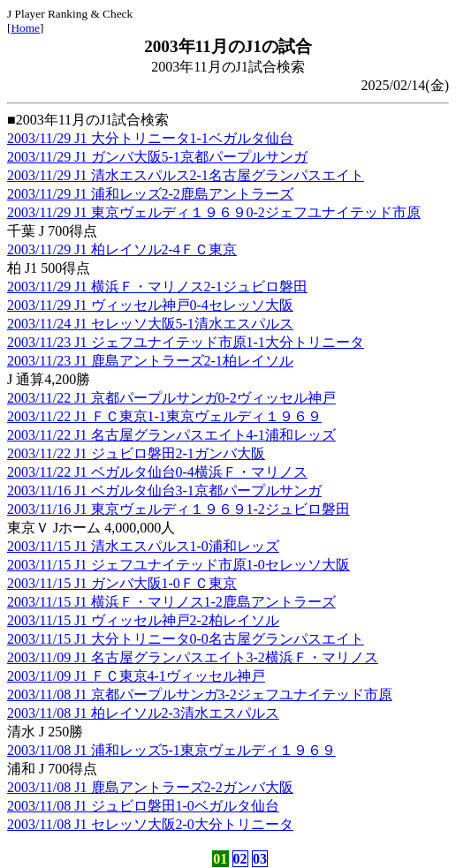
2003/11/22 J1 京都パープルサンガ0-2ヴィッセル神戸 (171, 398)
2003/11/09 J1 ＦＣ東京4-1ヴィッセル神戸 (136, 676)
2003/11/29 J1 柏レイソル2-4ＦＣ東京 (122, 249)
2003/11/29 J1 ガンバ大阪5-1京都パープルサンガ (157, 157)
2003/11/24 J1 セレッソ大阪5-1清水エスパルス (150, 324)
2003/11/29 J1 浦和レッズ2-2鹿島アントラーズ (150, 194)
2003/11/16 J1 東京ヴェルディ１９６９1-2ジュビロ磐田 (179, 509)
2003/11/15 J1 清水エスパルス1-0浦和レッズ (143, 546)
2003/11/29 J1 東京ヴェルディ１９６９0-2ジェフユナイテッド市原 (214, 212)
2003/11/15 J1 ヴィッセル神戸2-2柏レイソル (143, 620)
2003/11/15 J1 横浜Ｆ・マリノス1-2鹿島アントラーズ (171, 602)
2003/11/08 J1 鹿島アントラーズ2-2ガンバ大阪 (150, 787)
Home (25, 28)
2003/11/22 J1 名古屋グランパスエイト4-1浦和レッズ (171, 435)
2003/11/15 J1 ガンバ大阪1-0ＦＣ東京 (122, 583)
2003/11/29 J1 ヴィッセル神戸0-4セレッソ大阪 (150, 305)
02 (240, 859)
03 (260, 859)
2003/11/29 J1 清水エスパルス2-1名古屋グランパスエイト (186, 175)
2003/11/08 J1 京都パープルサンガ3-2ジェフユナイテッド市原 (200, 694)
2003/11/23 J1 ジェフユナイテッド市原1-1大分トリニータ (186, 342)
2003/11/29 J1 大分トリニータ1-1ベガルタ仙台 (150, 138)
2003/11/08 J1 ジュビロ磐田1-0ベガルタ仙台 (143, 806)
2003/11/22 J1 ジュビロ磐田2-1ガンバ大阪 (136, 453)
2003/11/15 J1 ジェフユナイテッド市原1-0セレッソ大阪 (179, 565)
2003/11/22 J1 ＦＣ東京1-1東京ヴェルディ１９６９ (164, 416)
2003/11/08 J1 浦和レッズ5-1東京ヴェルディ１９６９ (171, 750)
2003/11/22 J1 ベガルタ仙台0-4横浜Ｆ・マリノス (157, 472)
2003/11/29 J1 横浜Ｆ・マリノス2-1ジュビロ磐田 (157, 287)
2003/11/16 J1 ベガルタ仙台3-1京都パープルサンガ (164, 491)
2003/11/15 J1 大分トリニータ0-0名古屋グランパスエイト (186, 639)
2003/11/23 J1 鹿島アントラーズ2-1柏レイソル (150, 361)
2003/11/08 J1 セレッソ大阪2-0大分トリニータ (150, 824)
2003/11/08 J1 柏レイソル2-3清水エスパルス (143, 713)
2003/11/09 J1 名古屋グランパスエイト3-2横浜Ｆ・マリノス (193, 657)
